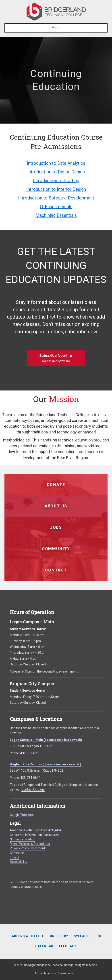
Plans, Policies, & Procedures (30, 844)
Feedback (68, 946)
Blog (98, 936)
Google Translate (22, 815)
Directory (58, 936)
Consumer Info (67, 973)
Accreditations (44, 973)
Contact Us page (33, 789)
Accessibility (19, 862)
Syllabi (81, 936)
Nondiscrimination (23, 839)
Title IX (15, 857)
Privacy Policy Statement (27, 848)
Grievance (17, 853)
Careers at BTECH (26, 936)
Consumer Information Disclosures (34, 835)
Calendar (44, 946)
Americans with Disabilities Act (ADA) (36, 830)
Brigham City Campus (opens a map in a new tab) (46, 764)
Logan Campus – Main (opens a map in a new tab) (46, 740)
